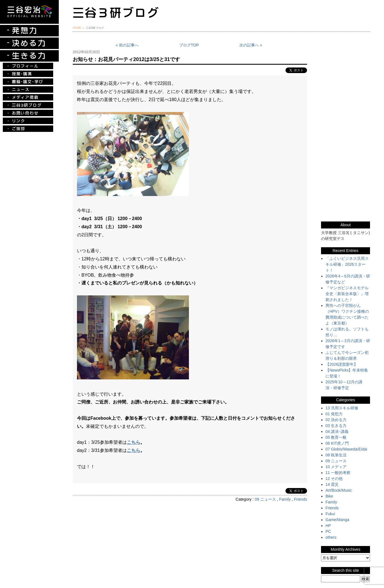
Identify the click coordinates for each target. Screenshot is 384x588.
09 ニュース (265, 499)
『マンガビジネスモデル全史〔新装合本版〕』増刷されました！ (347, 294)
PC (328, 531)
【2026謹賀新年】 (342, 364)
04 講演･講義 (337, 431)
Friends (300, 499)
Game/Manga (337, 520)
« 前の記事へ (127, 45)
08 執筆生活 (336, 455)
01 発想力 (334, 414)
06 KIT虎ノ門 (337, 443)
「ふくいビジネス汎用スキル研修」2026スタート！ (347, 264)
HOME (77, 28)
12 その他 (334, 479)
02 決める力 (336, 420)
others (331, 537)
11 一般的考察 (338, 473)
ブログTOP (189, 45)
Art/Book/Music (339, 490)
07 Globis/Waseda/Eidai (346, 449)
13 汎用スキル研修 (342, 408)
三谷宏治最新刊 (346, 57)
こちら (134, 442)
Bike (329, 496)
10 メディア (336, 467)
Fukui (330, 514)
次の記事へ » (251, 45)
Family (285, 499)
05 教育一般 (336, 437)
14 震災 (332, 484)
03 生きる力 (336, 426)
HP (328, 526)
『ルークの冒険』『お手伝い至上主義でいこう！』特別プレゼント (346, 85)
